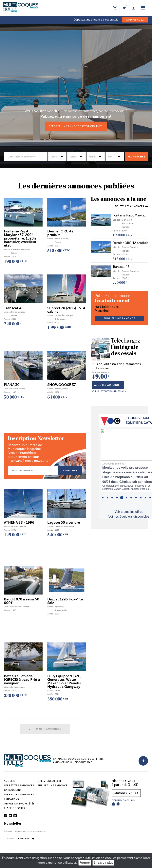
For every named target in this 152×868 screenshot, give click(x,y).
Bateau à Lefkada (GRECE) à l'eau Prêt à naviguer (22, 680)
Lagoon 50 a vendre (64, 522)
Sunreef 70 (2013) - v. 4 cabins (66, 310)
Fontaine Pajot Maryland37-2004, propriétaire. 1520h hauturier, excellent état (20, 238)
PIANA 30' (12, 385)
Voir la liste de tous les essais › (109, 391)
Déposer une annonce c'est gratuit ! (76, 126)
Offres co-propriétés (19, 804)
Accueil (9, 781)
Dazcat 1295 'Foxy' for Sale (65, 601)
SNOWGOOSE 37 (62, 385)
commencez (135, 20)
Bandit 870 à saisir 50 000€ (22, 601)
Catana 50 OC (64, 50)
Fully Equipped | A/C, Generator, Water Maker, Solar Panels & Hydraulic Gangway (65, 681)
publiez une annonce (119, 318)
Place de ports (14, 808)
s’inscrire (70, 471)
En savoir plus (103, 863)
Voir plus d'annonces (45, 729)
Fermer (85, 863)
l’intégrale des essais (126, 348)
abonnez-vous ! (126, 793)
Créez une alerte (50, 781)
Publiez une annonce (53, 786)
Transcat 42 (121, 267)
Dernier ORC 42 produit (130, 243)
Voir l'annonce (128, 80)
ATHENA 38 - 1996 (19, 522)
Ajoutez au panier (108, 385)
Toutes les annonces (131, 206)
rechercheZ (136, 157)
